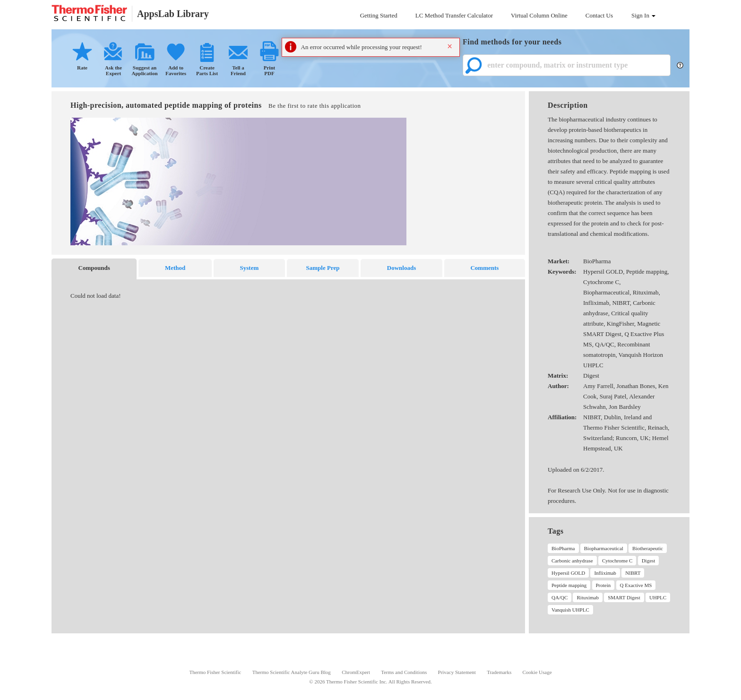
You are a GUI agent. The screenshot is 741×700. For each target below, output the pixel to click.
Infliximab (605, 573)
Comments (484, 268)
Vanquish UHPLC (570, 610)
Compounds (94, 268)
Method (175, 268)
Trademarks (499, 672)
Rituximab (587, 597)
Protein (603, 585)
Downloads (401, 268)
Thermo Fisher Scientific (215, 672)
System (250, 268)
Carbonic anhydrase (572, 561)
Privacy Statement (457, 672)
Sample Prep (323, 268)
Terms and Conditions (404, 672)
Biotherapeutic (648, 548)
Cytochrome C (617, 561)
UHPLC (658, 597)
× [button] (450, 46)
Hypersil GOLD (568, 573)
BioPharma (563, 548)
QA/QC (560, 597)
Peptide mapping (569, 585)
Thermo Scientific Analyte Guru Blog (292, 672)
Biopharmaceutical (604, 548)
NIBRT (633, 573)
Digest (649, 561)
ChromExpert (356, 672)
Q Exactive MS (636, 585)
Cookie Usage (537, 672)
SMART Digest (624, 597)
